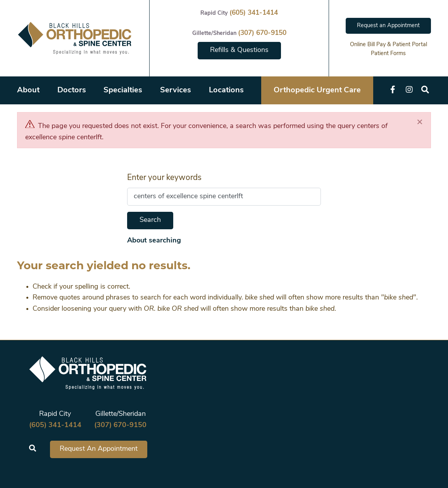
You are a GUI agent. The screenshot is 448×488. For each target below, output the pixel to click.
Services (176, 90)
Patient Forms (388, 54)
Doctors (72, 90)
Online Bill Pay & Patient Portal (389, 45)
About (28, 90)
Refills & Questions (239, 50)
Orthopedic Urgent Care (317, 90)
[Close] (420, 122)
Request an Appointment (388, 26)
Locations (226, 90)
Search (150, 220)
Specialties (123, 90)
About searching (154, 241)
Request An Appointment (99, 449)
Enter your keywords (164, 178)
